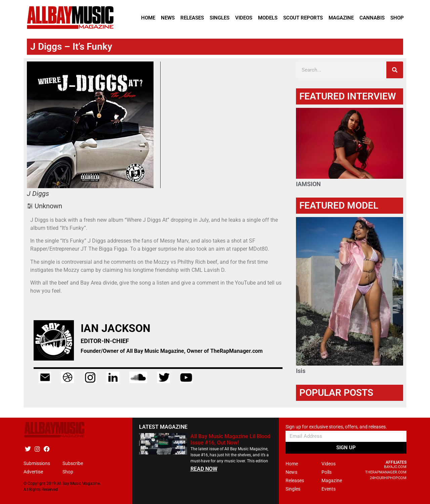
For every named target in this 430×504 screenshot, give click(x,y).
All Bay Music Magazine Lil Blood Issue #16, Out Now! (230, 439)
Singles (220, 18)
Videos (244, 18)
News (168, 18)
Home (148, 18)
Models (268, 18)
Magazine (341, 18)
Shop (397, 18)
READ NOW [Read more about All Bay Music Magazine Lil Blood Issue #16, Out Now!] (204, 469)
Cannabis (372, 18)
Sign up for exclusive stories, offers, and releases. (336, 427)
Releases (192, 18)
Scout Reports (303, 18)
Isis (301, 371)
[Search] (395, 70)
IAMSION (308, 184)
